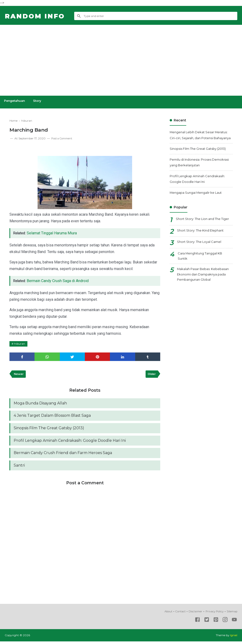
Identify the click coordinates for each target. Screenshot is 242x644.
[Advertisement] (121, 60)
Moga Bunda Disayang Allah (40, 404)
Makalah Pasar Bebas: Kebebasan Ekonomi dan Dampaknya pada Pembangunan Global (205, 287)
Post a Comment (63, 138)
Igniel (234, 638)
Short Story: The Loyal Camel (201, 253)
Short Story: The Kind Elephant (202, 241)
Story (39, 101)
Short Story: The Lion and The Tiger (200, 228)
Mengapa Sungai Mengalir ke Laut (198, 198)
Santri (19, 468)
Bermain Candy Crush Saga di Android (59, 281)
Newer (19, 375)
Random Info (37, 16)
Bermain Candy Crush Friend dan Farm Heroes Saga (63, 455)
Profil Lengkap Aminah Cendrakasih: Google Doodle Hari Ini (70, 443)
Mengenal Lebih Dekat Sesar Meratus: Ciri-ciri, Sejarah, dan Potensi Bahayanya (200, 138)
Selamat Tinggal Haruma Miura (53, 233)
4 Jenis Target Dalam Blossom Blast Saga (52, 417)
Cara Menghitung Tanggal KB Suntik (202, 267)
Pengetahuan (15, 101)
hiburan (20, 344)
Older (151, 375)
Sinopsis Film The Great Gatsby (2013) (49, 430)
